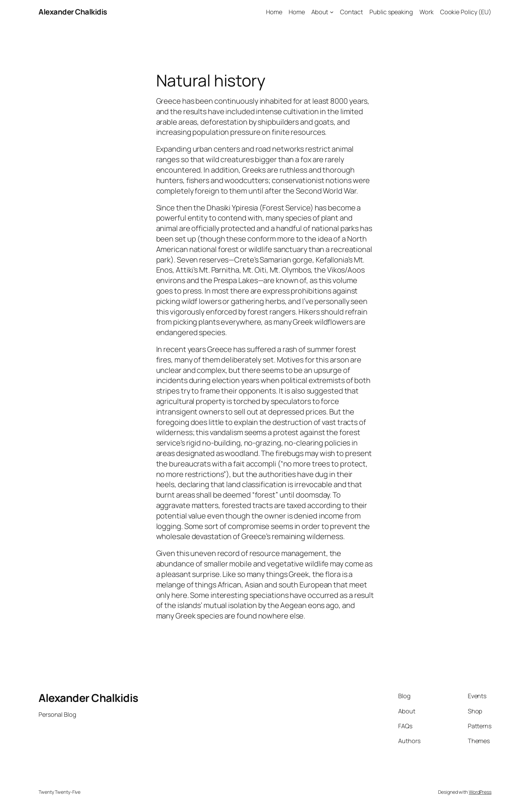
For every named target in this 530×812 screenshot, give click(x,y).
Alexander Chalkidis (73, 12)
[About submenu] (332, 12)
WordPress (480, 792)
